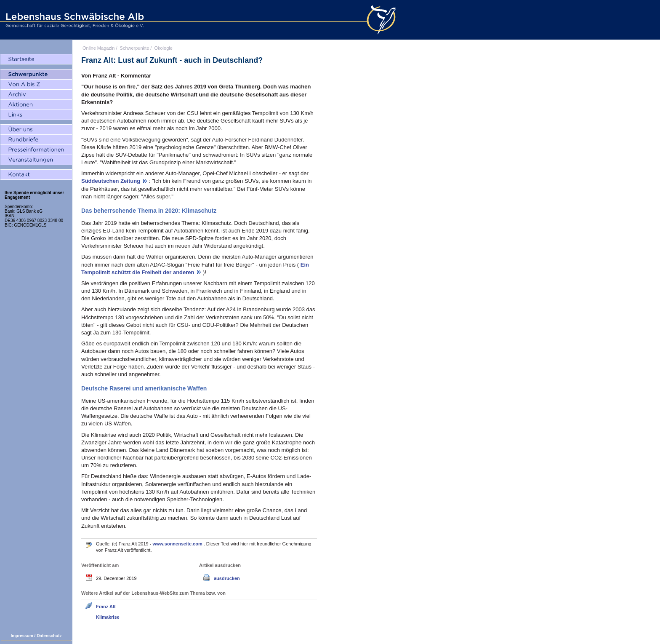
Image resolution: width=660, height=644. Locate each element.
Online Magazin (98, 48)
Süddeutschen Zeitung (112, 181)
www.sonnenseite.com (178, 544)
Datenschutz (49, 636)
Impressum (22, 636)
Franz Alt (106, 607)
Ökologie (163, 48)
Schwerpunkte (135, 48)
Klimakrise (108, 617)
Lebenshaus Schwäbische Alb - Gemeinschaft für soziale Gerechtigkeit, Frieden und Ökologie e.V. (74, 20)
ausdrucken (227, 578)
